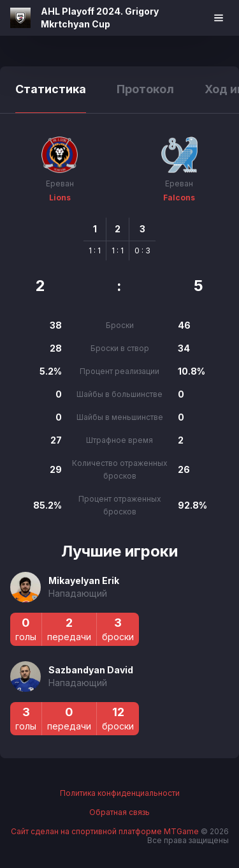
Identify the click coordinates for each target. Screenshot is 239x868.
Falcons (179, 198)
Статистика (51, 89)
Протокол (145, 89)
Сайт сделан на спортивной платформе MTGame (106, 831)
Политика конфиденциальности (120, 793)
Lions (60, 198)
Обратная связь (119, 812)
